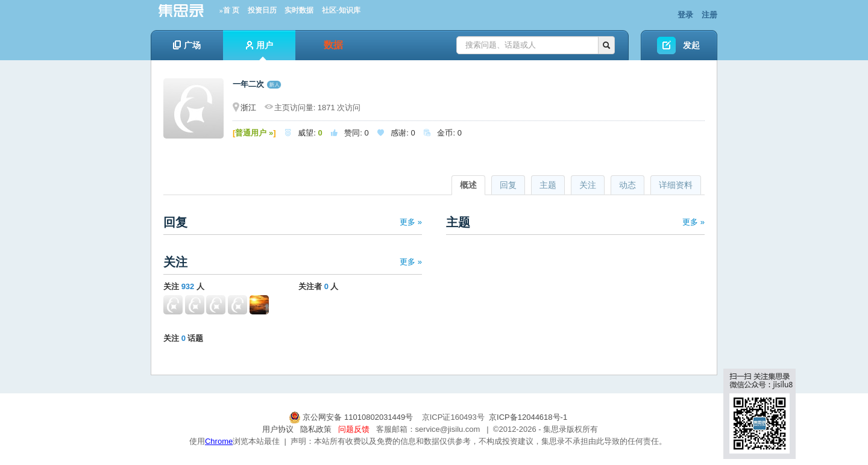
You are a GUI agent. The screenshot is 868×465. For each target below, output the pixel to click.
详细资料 (676, 185)
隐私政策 (316, 429)
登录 (685, 15)
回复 (508, 185)
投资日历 (262, 10)
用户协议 (278, 429)
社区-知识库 (341, 10)
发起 (691, 45)
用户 (259, 50)
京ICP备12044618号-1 (528, 417)
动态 (627, 185)
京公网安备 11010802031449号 (352, 417)
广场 (187, 45)
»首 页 (229, 10)
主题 (548, 185)
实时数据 (299, 10)
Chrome (219, 441)
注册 (709, 15)
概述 (468, 185)
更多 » (411, 222)
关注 (588, 185)
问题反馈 (354, 429)
